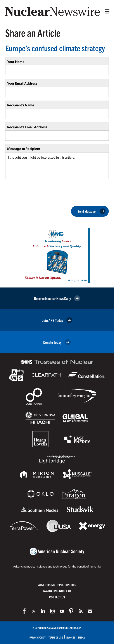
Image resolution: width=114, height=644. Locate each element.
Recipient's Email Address (27, 127)
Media (81, 637)
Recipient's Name (21, 105)
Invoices (71, 637)
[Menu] (106, 11)
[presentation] (38, 192)
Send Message (92, 211)
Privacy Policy (38, 637)
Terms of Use (56, 637)
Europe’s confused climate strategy (55, 48)
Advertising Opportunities (57, 585)
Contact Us (57, 597)
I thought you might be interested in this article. (57, 166)
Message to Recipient (24, 148)
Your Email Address (22, 83)
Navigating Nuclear (57, 591)
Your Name (16, 61)
